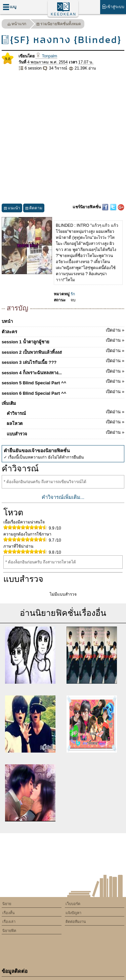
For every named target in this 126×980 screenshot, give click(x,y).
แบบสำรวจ (66, 433)
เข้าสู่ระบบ (113, 7)
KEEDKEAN (64, 14)
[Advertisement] (63, 138)
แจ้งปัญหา (73, 913)
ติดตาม (34, 209)
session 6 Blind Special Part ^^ (63, 392)
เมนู (10, 7)
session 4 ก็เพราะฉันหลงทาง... (63, 372)
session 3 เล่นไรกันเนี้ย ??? (63, 361)
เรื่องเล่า (9, 922)
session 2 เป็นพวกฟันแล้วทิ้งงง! (63, 351)
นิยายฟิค (9, 931)
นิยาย (7, 904)
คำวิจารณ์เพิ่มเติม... (63, 497)
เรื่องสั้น (9, 913)
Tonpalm (46, 56)
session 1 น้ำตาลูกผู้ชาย (63, 341)
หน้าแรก (17, 25)
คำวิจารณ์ (66, 412)
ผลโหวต (66, 422)
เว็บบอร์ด (73, 904)
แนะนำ (12, 209)
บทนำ (7, 321)
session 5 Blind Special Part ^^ (63, 382)
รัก (73, 294)
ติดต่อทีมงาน (76, 922)
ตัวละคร (63, 331)
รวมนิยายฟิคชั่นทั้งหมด (59, 25)
